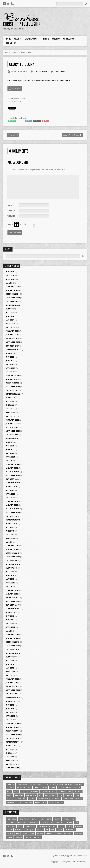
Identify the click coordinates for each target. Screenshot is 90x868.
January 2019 (12, 549)
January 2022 (12, 424)
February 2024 (12, 331)
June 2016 (10, 664)
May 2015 (10, 712)
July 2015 (10, 705)
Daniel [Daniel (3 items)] (20, 826)
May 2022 (10, 409)
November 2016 (13, 646)
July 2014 (10, 749)
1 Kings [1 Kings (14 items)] (41, 819)
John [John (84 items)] (53, 830)
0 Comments (60, 71)
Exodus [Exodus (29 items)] (62, 826)
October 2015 (12, 694)
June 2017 (10, 620)
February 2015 (12, 723)
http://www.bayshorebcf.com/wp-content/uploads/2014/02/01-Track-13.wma (39, 80)
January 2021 (12, 468)
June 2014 (10, 753)
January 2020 (12, 505)
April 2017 (10, 627)
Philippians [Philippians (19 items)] (68, 833)
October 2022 (12, 390)
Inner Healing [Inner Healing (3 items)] (31, 795)
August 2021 (11, 442)
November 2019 (13, 512)
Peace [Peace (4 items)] (77, 795)
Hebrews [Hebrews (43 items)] (18, 830)
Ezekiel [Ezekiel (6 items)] (69, 826)
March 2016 (11, 675)
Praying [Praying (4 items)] (10, 799)
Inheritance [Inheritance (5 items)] (19, 795)
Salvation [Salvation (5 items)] (10, 802)
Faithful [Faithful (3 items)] (37, 788)
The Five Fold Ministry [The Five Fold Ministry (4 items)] (24, 802)
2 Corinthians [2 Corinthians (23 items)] (33, 823)
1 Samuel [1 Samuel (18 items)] (57, 819)
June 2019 (10, 531)
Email (11, 211)
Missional (13, 135)
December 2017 (12, 598)
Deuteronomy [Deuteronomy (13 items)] (30, 826)
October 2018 (12, 561)
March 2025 (11, 283)
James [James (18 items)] (32, 830)
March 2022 (11, 416)
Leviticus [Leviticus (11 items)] (10, 833)
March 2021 (11, 461)
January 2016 (12, 683)
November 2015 (13, 690)
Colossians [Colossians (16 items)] (11, 826)
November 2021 (13, 431)
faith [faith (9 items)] (29, 788)
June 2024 (10, 316)
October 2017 (12, 605)
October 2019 (12, 516)
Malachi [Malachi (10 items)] (25, 833)
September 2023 (13, 350)
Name (11, 205)
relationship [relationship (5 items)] (56, 799)
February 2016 (12, 679)
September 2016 (13, 653)
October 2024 (12, 301)
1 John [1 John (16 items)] (34, 819)
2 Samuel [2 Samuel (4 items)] (59, 823)
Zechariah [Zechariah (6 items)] (37, 837)
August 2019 (11, 523)
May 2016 (10, 668)
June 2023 (10, 361)
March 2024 (11, 327)
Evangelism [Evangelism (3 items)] (21, 788)
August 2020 (11, 487)
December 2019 (12, 509)
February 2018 (12, 590)
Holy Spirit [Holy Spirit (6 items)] (77, 791)
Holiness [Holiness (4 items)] (61, 791)
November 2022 (13, 386)
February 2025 (12, 287)
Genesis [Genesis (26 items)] (9, 830)
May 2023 (10, 364)
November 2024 (13, 298)
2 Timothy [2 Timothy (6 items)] (69, 823)
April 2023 (10, 368)
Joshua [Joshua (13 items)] (60, 830)
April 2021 (10, 457)
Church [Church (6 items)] (60, 784)
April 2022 (10, 412)
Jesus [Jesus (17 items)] (40, 795)
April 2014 (10, 760)
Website (11, 216)
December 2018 (12, 553)
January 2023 (12, 379)
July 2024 (10, 312)
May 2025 (10, 276)
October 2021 (12, 435)
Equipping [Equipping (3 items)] (10, 788)
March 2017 (11, 631)
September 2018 (13, 564)
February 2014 (12, 768)
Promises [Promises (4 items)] (32, 799)
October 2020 (12, 479)
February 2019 (12, 546)
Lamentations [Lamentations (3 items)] (70, 830)
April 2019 (10, 538)
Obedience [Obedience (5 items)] (68, 795)
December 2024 (12, 294)
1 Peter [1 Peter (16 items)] (49, 819)
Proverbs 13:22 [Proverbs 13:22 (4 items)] (43, 799)
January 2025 (12, 290)
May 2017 (10, 623)
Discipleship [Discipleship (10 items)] (79, 784)
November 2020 (13, 475)
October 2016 (12, 649)
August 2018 (11, 568)
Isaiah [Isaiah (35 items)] (26, 830)
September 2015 (13, 697)
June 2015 (10, 709)
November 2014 (13, 735)
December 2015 (12, 686)
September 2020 (13, 483)
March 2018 (11, 586)
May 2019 (10, 535)
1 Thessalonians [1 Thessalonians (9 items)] (69, 819)
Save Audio (15, 89)
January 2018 (12, 594)
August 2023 (11, 353)
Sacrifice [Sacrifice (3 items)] (79, 799)
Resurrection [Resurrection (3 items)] (68, 799)
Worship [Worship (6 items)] (60, 802)
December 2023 (12, 338)
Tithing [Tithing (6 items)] (37, 802)
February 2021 (12, 464)
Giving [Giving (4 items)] (9, 791)
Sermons (15, 52)
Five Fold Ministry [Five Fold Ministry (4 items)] (64, 788)
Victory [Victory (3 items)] (52, 802)
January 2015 (12, 727)
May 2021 (10, 453)
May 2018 (10, 579)
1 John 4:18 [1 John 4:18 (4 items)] (10, 784)
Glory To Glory (26, 52)
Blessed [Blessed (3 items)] (33, 784)
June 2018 (10, 575)
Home (7, 52)
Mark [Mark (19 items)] (32, 833)
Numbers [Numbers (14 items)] (58, 833)
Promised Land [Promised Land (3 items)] (21, 799)
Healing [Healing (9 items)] (24, 791)
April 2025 (10, 279)
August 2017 (11, 612)
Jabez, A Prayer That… (72, 135)
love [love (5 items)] (60, 795)
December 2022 (12, 383)
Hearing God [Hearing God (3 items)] (34, 791)
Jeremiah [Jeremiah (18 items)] (40, 830)
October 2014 (12, 738)
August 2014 (11, 746)
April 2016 (10, 672)
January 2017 (12, 638)
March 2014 (11, 764)
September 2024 (13, 305)
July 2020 (10, 490)
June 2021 (10, 449)
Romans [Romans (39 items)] (28, 837)
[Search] (70, 4)
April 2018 (10, 583)
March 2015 (11, 720)
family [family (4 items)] (45, 788)
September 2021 (13, 438)
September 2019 (13, 520)
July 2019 (10, 527)
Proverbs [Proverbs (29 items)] (78, 833)
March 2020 (11, 498)
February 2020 (12, 501)
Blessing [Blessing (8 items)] (41, 784)
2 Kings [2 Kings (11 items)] (43, 823)
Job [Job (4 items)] (47, 830)
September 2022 (13, 394)
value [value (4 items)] (44, 802)
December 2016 (12, 642)
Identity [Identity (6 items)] (10, 795)
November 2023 (13, 342)
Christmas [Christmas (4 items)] (51, 784)
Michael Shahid (41, 71)
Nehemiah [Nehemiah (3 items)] (49, 833)
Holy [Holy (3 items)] (69, 791)
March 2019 (11, 542)
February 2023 (12, 375)
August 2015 (11, 701)
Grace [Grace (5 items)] (16, 791)
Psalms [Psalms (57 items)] (9, 837)
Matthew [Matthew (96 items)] (40, 833)
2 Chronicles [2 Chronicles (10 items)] (21, 823)
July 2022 (10, 401)
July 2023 (10, 357)
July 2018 (10, 572)
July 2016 (10, 660)
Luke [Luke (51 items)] (17, 833)
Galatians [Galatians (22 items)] (78, 826)
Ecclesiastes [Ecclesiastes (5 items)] (42, 826)
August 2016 (11, 657)
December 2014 (12, 731)
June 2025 (10, 272)
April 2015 (10, 716)
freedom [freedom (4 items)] (77, 788)
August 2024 (11, 309)
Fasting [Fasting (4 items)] (53, 788)
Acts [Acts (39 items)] (76, 823)
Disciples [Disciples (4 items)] (69, 784)
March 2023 (11, 372)
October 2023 (12, 346)
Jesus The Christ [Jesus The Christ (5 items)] (50, 795)
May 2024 (10, 320)
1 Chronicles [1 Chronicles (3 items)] (11, 819)
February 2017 (12, 635)
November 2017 (13, 601)
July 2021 (10, 446)
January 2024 (12, 335)
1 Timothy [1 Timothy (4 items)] (10, 823)
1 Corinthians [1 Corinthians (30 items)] (24, 819)
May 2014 (10, 757)
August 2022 (11, 398)
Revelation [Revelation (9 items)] (18, 837)
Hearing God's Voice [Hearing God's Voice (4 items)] (48, 791)
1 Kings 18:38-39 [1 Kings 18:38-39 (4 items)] (22, 784)
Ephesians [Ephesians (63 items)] (53, 826)
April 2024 (10, 324)
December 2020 (12, 472)
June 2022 (10, 405)
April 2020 (10, 494)
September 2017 (13, 609)
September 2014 (13, 742)
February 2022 (12, 420)
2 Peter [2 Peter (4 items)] (51, 823)
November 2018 (13, 557)
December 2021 (12, 427)
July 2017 (10, 616)
